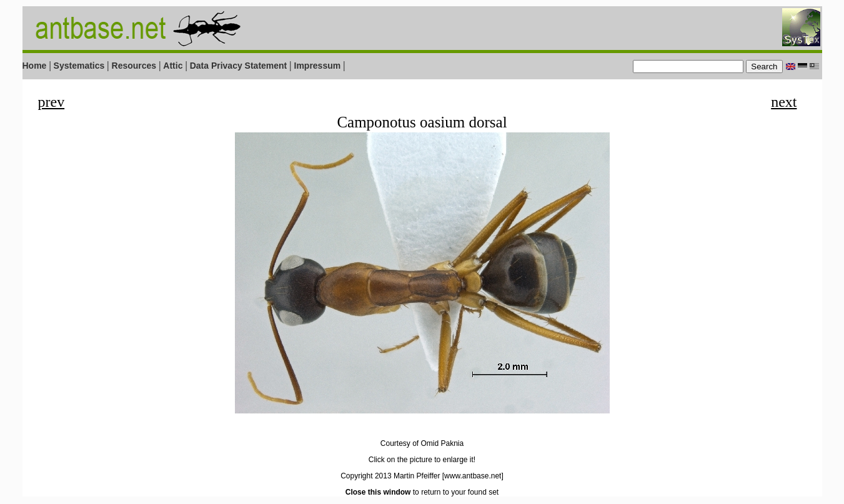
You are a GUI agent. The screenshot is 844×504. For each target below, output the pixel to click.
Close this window (378, 492)
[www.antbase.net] (473, 476)
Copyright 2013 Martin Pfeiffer (390, 476)
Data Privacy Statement (239, 66)
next (784, 102)
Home (35, 66)
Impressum (318, 66)
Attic (173, 66)
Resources (134, 66)
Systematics (79, 66)
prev (52, 102)
